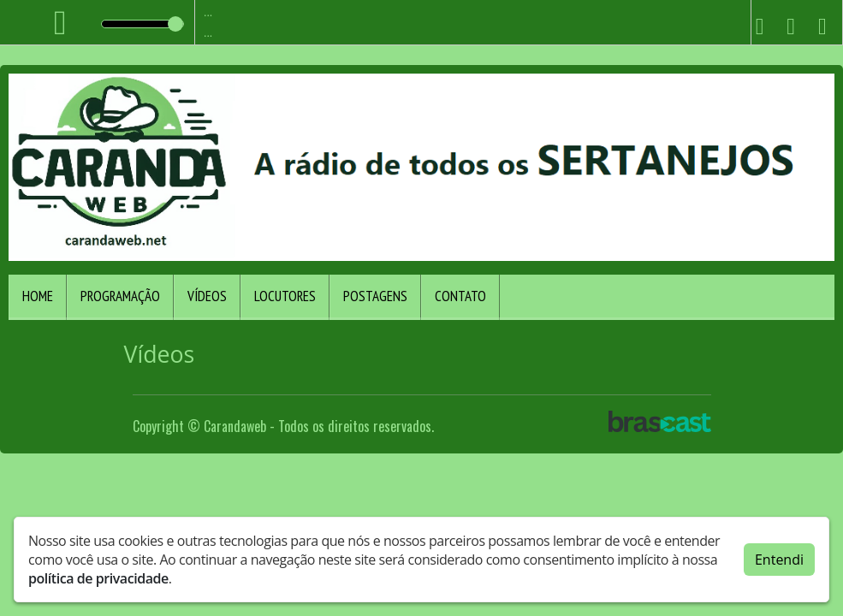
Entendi (779, 560)
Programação (120, 296)
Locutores (285, 296)
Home (38, 296)
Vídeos (207, 296)
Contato (460, 296)
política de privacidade (98, 578)
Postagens (375, 296)
